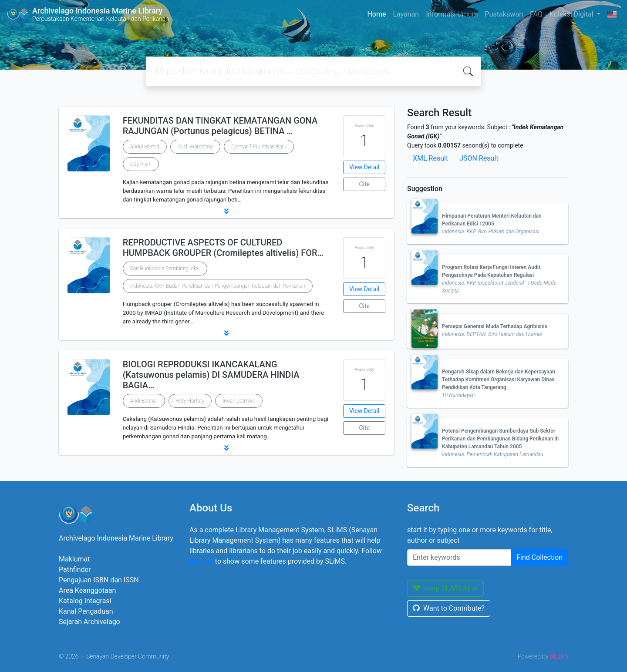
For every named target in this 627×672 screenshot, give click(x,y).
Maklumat (74, 559)
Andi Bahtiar (144, 401)
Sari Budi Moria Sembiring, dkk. (165, 269)
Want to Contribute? (449, 608)
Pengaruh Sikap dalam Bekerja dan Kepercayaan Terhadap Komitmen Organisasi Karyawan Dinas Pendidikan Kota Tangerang (499, 380)
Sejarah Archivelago (89, 622)
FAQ (536, 14)
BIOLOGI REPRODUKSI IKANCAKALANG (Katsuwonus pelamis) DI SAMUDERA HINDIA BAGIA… (211, 375)
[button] (226, 211)
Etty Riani (141, 164)
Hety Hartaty (190, 401)
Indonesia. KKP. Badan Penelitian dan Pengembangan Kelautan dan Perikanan (218, 286)
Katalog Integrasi (85, 601)
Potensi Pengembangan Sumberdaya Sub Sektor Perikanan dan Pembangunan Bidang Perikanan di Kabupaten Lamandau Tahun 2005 (500, 439)
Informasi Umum (452, 14)
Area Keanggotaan (87, 590)
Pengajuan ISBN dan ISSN (99, 580)
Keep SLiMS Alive (445, 588)
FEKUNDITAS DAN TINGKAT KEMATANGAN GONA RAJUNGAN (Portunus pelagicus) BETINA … (220, 126)
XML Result (430, 158)
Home (376, 14)
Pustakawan (504, 14)
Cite (364, 184)
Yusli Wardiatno (195, 147)
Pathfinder (75, 570)
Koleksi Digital (572, 14)
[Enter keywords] (459, 558)
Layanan (406, 14)
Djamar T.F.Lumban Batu (259, 147)
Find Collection (539, 557)
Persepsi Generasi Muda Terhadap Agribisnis (495, 326)
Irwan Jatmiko (239, 401)
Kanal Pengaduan (86, 611)
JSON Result (479, 158)
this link (201, 561)
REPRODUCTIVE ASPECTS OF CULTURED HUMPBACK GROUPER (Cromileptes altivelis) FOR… (223, 248)
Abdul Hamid (145, 147)
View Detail (364, 167)
